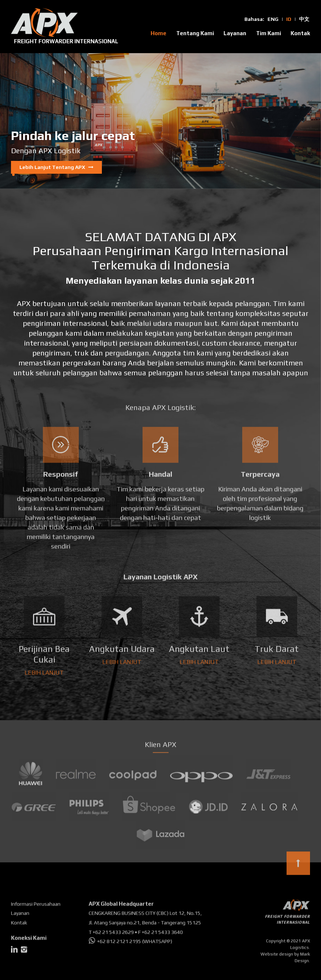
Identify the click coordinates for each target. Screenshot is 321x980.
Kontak (300, 33)
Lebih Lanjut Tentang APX (56, 167)
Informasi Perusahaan (36, 906)
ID (289, 19)
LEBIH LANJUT (44, 670)
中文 (304, 19)
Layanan (235, 33)
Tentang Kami (195, 33)
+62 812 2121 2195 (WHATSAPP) (130, 944)
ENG (273, 19)
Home (158, 33)
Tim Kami (269, 33)
